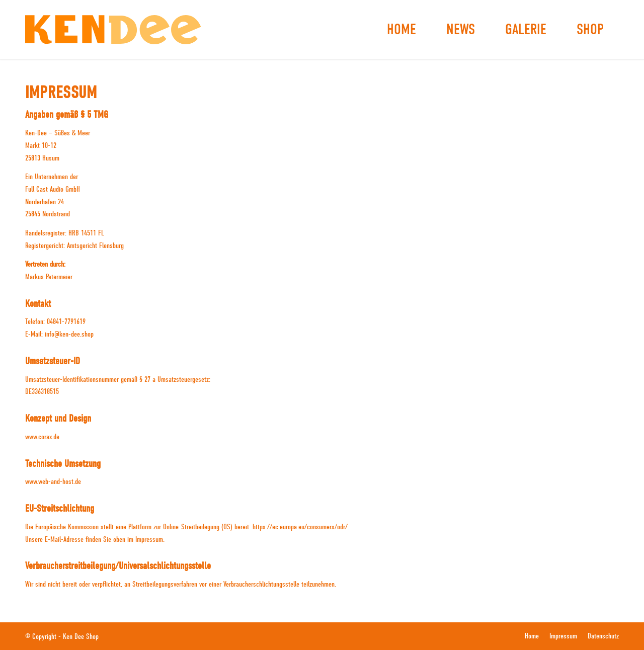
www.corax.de (42, 437)
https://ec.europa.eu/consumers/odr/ (300, 527)
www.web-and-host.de (53, 481)
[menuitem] (401, 30)
